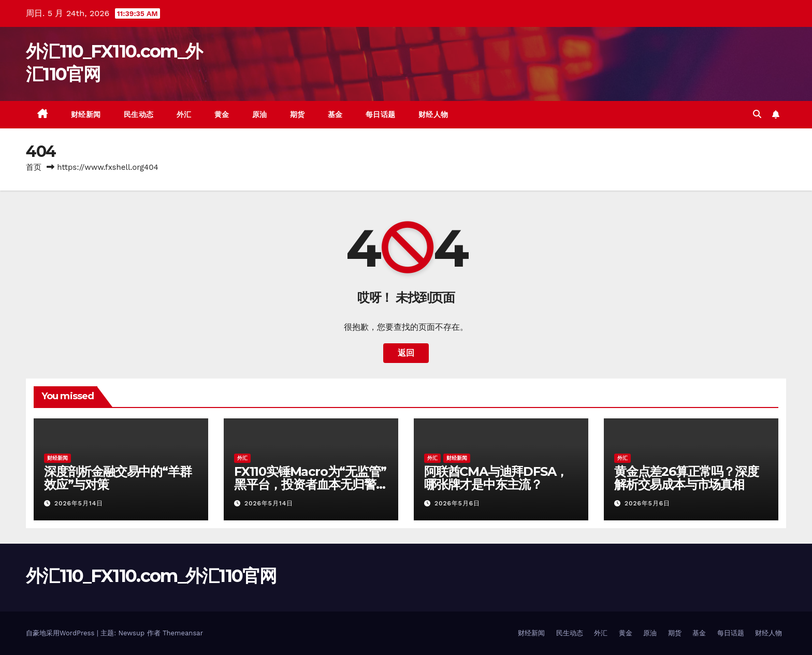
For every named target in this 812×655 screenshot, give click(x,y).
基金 (335, 114)
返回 (406, 353)
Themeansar (183, 633)
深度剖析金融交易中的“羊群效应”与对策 (118, 478)
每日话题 (381, 114)
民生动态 (139, 114)
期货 (298, 114)
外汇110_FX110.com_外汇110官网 (151, 576)
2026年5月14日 (79, 503)
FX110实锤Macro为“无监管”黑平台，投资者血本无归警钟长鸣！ (311, 484)
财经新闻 (86, 114)
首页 (34, 167)
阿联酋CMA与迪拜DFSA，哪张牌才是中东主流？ (496, 478)
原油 (260, 114)
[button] (757, 114)
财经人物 (433, 114)
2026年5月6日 (457, 503)
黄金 (222, 114)
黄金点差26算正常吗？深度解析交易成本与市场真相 (686, 478)
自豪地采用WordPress (61, 633)
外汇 (184, 114)
